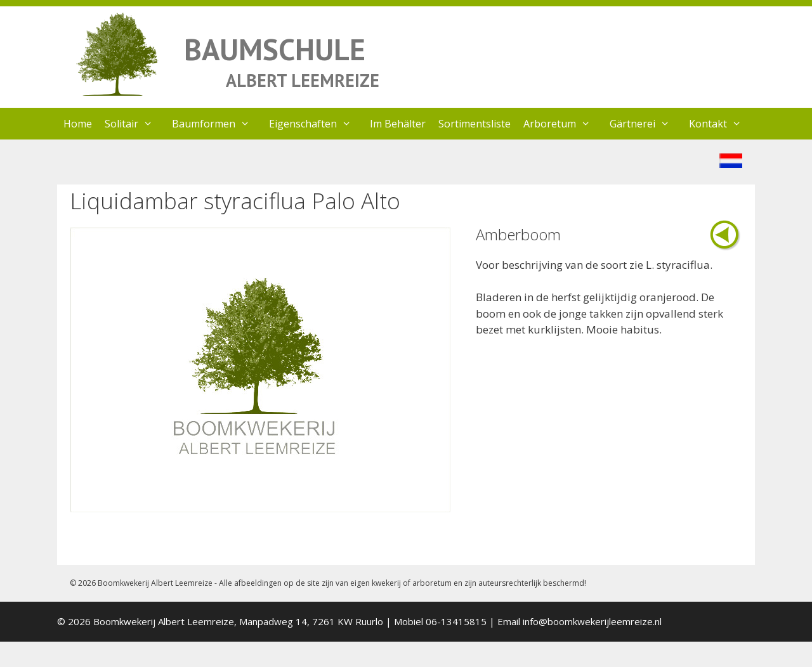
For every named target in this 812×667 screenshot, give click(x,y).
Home (78, 124)
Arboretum (563, 124)
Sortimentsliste (475, 124)
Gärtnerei (646, 124)
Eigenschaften (317, 124)
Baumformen (217, 124)
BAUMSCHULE (275, 49)
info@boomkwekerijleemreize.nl (592, 621)
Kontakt (722, 124)
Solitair (135, 124)
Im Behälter (398, 124)
